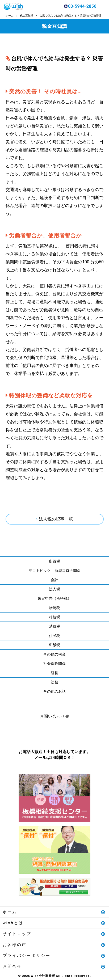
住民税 (54, 636)
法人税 (54, 589)
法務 (54, 682)
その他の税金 (54, 654)
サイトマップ (54, 934)
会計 (54, 580)
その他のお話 (54, 691)
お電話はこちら (39, 733)
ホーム (54, 912)
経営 (54, 673)
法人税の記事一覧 (56, 519)
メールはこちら (70, 733)
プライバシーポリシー (54, 956)
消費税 (54, 626)
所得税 (54, 561)
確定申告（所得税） (54, 598)
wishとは (54, 923)
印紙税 (54, 645)
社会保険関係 (54, 664)
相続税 (54, 617)
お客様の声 (54, 945)
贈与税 (54, 608)
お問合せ (54, 966)
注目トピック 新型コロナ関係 (54, 571)
